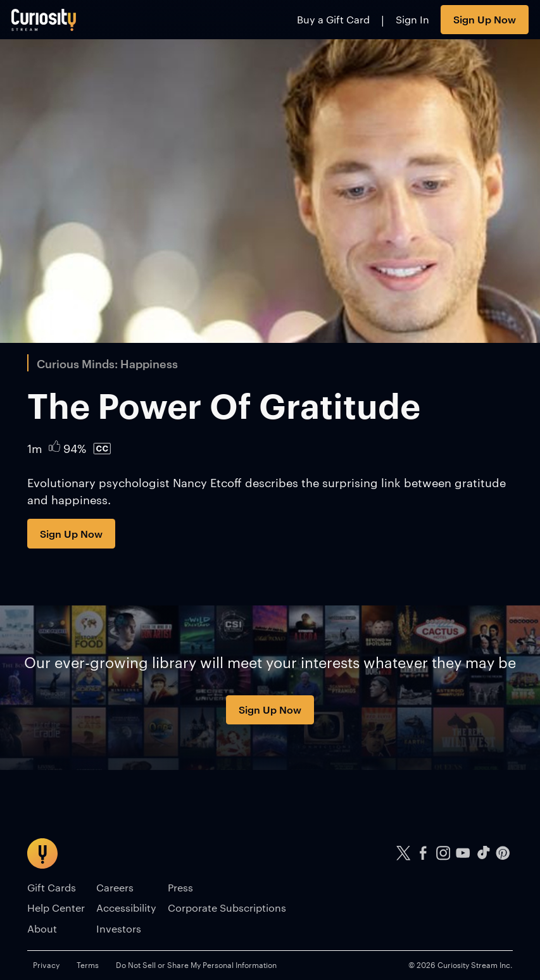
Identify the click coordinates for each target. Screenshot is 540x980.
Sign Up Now (485, 19)
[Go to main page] (44, 20)
